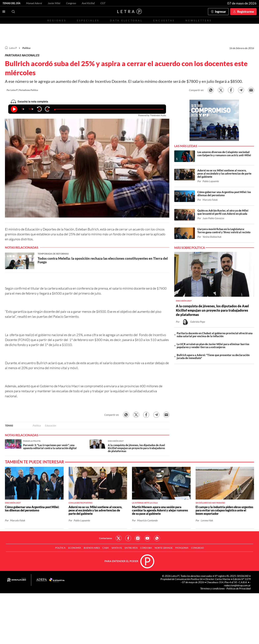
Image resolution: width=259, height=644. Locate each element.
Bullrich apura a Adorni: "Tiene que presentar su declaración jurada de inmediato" (213, 356)
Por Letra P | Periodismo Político (22, 90)
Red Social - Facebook (128, 538)
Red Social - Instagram (138, 538)
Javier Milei (54, 3)
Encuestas (164, 20)
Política (26, 48)
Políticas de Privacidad (239, 588)
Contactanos (106, 538)
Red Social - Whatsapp (157, 538)
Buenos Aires (92, 548)
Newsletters (199, 20)
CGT (103, 3)
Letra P (13, 48)
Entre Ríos (131, 548)
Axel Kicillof (88, 3)
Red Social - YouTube (147, 538)
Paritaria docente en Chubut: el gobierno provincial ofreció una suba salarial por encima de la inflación (215, 335)
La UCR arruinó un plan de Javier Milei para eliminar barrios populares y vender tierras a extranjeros (213, 346)
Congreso (71, 3)
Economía (75, 548)
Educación (50, 425)
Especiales (88, 20)
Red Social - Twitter (119, 538)
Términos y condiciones (213, 588)
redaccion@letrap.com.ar (237, 585)
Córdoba (146, 548)
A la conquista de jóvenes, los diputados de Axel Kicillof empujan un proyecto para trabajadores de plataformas (212, 310)
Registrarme (246, 12)
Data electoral (126, 20)
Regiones (57, 20)
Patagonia (182, 548)
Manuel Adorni (34, 3)
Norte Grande (164, 548)
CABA (106, 548)
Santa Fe (117, 548)
